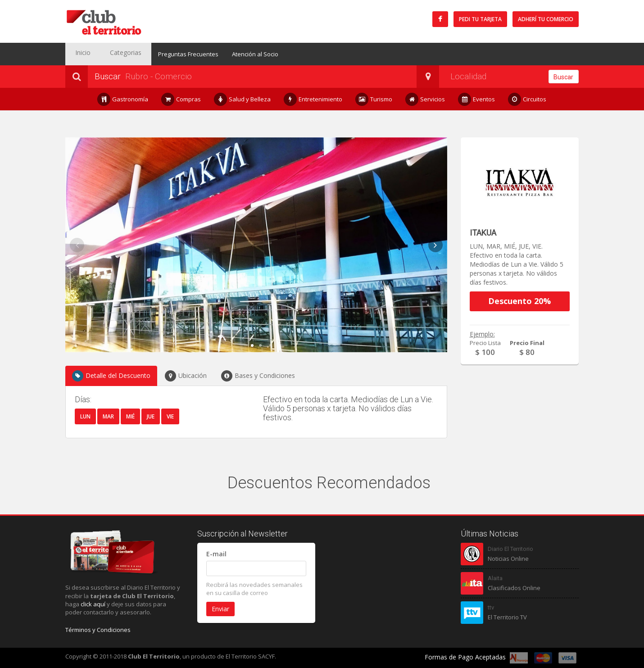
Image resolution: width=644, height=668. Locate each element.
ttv (491, 607)
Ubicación (186, 376)
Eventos (477, 99)
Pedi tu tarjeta (480, 19)
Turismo (374, 99)
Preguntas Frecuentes (173, 54)
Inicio (79, 54)
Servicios (425, 99)
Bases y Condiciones (258, 376)
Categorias (114, 54)
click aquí (93, 604)
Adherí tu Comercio (546, 19)
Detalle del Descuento (111, 376)
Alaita (495, 578)
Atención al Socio (240, 54)
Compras (181, 99)
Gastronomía (123, 99)
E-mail (216, 554)
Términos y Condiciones (98, 630)
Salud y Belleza (243, 99)
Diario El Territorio (510, 549)
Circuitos (527, 99)
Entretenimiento (313, 99)
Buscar (563, 77)
